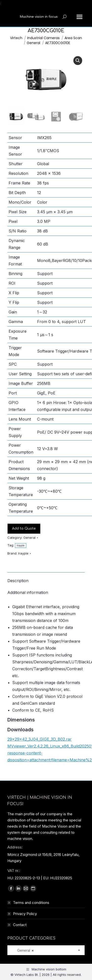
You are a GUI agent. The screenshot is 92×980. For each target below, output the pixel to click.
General (29, 538)
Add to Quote (24, 529)
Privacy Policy (25, 914)
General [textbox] (23, 950)
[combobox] (46, 950)
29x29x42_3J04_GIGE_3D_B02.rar (39, 739)
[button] (78, 61)
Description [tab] (18, 581)
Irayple (21, 546)
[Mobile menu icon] (79, 17)
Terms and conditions (31, 903)
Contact (20, 925)
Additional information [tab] (28, 592)
